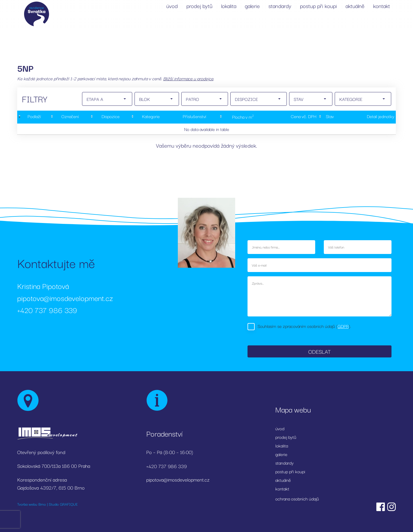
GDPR (343, 326)
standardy (280, 6)
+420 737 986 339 (47, 310)
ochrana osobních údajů (297, 498)
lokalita (229, 6)
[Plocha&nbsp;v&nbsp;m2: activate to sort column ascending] (242, 117)
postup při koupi (318, 6)
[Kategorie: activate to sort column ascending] (150, 117)
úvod (172, 6)
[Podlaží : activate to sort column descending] (33, 117)
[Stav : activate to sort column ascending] (329, 117)
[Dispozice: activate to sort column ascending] (110, 117)
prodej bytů (199, 6)
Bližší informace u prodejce (188, 78)
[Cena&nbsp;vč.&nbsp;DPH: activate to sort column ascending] (292, 117)
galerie (252, 6)
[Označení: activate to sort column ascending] (70, 117)
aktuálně (355, 6)
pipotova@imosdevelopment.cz (65, 298)
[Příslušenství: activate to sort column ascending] (194, 117)
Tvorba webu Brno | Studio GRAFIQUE (47, 504)
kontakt (382, 6)
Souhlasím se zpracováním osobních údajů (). (304, 326)
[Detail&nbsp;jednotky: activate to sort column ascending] (368, 117)
